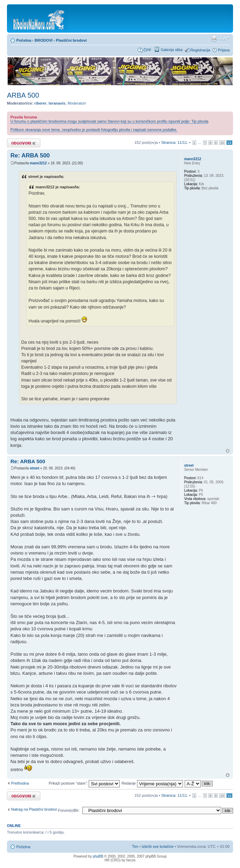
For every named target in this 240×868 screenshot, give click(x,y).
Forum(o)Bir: (69, 810)
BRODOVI (44, 40)
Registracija (200, 50)
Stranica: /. (175, 142)
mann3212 (38, 163)
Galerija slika (172, 50)
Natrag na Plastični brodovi (34, 809)
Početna (24, 40)
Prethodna (20, 783)
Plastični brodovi (71, 40)
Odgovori (24, 143)
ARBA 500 (23, 95)
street (34, 468)
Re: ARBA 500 (30, 155)
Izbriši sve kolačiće (158, 846)
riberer (41, 103)
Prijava (224, 50)
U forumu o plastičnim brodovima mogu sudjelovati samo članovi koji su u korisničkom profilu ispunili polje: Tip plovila (109, 121)
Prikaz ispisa (214, 39)
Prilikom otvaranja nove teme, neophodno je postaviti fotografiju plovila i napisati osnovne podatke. (94, 130)
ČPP (147, 50)
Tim (135, 846)
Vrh (228, 451)
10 (222, 143)
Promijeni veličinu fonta (225, 39)
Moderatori (77, 103)
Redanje (152, 783)
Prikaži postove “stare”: (84, 783)
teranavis (57, 103)
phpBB (98, 856)
